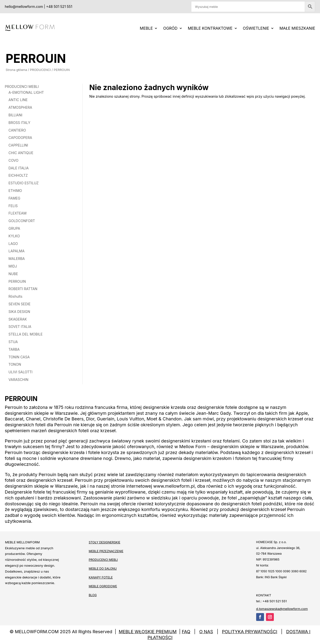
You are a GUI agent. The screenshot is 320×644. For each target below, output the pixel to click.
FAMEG (14, 198)
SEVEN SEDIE (20, 304)
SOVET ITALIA (20, 327)
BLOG (93, 595)
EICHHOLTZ (18, 175)
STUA (13, 342)
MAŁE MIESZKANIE (297, 28)
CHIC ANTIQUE (21, 153)
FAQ (186, 632)
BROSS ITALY (20, 123)
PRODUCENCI (40, 70)
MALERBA (17, 259)
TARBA (14, 349)
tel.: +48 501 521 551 (271, 601)
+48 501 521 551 (59, 7)
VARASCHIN (19, 380)
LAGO (13, 244)
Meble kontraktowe (210, 28)
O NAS (206, 632)
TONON (15, 364)
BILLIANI (15, 115)
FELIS (13, 206)
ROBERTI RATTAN (23, 289)
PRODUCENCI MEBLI (22, 87)
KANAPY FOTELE (101, 577)
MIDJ (13, 266)
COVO (14, 160)
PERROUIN (17, 281)
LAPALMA (17, 251)
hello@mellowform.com (24, 7)
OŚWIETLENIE (256, 28)
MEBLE (146, 28)
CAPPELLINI (18, 145)
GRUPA (14, 228)
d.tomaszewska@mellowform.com (282, 609)
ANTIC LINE (18, 100)
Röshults (16, 296)
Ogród (170, 28)
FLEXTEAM (18, 213)
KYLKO (14, 236)
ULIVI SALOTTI (21, 372)
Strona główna (16, 70)
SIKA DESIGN (19, 312)
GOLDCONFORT (22, 221)
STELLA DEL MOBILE (26, 334)
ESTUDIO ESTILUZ (24, 183)
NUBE (13, 274)
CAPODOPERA (20, 138)
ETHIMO (15, 191)
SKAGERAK (18, 319)
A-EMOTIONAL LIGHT (26, 92)
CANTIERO (17, 130)
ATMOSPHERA (20, 107)
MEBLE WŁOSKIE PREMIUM (148, 632)
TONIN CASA (19, 357)
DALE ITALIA (19, 168)
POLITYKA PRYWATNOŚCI (250, 632)
